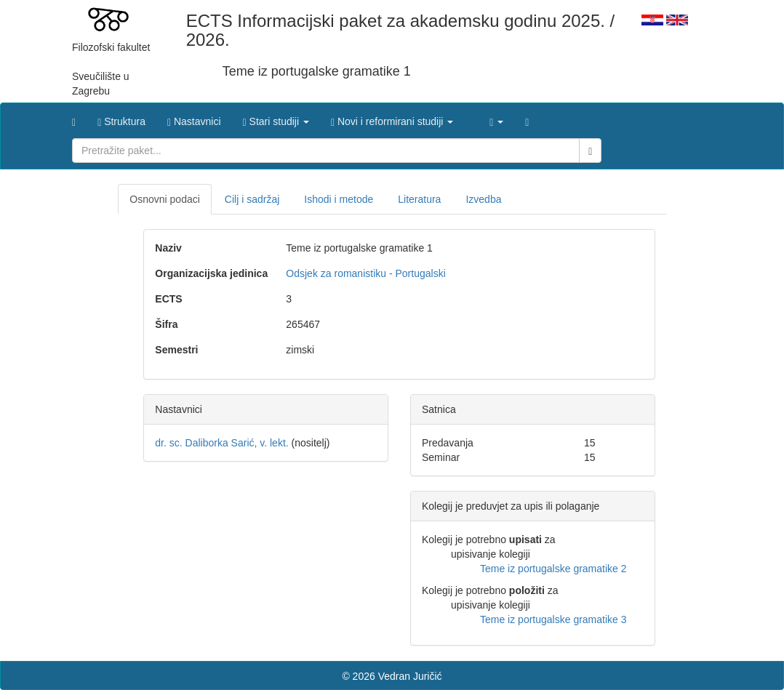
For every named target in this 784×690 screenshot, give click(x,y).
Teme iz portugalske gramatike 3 (553, 619)
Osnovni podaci (165, 199)
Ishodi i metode (339, 199)
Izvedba (483, 199)
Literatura (419, 199)
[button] (276, 118)
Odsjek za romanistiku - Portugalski (365, 273)
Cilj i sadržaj (252, 199)
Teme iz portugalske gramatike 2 (553, 569)
